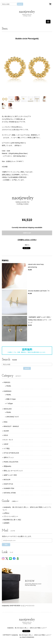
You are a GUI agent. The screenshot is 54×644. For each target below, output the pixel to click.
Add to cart (27, 233)
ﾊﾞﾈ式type (10, 403)
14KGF (6, 444)
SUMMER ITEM (9, 488)
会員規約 (6, 523)
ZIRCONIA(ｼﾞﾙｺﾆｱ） (13, 417)
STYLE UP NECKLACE (11, 453)
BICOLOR (7, 480)
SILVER (6, 431)
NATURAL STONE (10, 493)
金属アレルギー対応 (10, 475)
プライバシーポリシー (11, 516)
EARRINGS (8, 391)
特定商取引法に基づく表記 (12, 520)
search (20, 4)
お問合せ (6, 513)
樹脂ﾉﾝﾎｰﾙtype (11, 399)
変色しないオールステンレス (13, 471)
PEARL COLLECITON (11, 462)
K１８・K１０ (8, 440)
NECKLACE (8, 409)
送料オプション (9, 457)
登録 (6, 545)
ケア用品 (7, 449)
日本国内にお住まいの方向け (27, 240)
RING (6, 422)
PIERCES (7, 382)
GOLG (6, 435)
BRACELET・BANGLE (11, 426)
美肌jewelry (7, 466)
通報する (27, 245)
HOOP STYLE (8, 484)
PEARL (9, 386)
